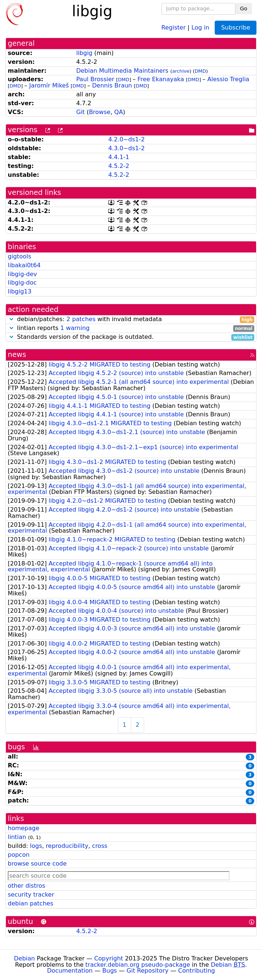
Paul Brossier (95, 79)
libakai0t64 (24, 265)
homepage (23, 828)
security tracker (31, 895)
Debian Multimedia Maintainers (122, 71)
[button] (11, 319)
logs (36, 846)
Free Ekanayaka (161, 79)
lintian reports (131, 328)
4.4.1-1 (119, 157)
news (17, 355)
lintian (17, 837)
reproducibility (67, 846)
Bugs (110, 971)
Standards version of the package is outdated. (131, 337)
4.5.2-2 (119, 166)
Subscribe (236, 27)
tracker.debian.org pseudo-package (138, 965)
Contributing (197, 971)
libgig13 (20, 291)
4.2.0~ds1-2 (127, 139)
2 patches (81, 319)
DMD (200, 71)
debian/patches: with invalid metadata (131, 319)
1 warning (75, 328)
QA (119, 112)
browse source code (37, 864)
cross (100, 846)
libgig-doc (22, 283)
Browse (100, 112)
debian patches (30, 903)
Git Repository (148, 971)
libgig (84, 53)
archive (181, 71)
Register (174, 27)
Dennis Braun (112, 85)
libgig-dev (22, 274)
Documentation (70, 971)
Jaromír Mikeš (49, 85)
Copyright (109, 958)
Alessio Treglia (228, 79)
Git (80, 112)
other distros (26, 886)
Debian (25, 958)
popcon (19, 855)
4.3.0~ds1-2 (127, 148)
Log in (200, 27)
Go (244, 8)
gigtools (19, 256)
